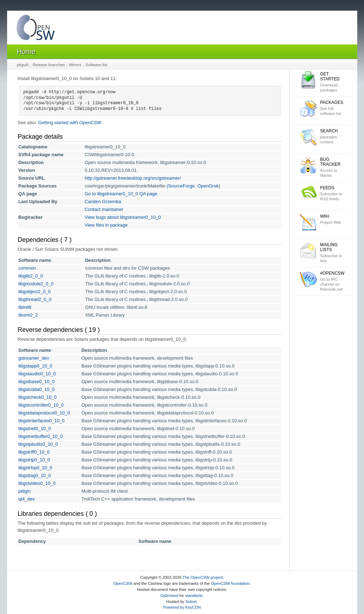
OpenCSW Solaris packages (36, 29)
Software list (97, 65)
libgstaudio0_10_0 (37, 374)
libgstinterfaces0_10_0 (42, 421)
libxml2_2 (28, 315)
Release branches (49, 65)
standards (194, 596)
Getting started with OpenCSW (70, 123)
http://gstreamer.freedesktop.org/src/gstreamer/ (133, 178)
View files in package (106, 225)
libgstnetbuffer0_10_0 (41, 436)
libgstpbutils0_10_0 (38, 444)
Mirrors (75, 65)
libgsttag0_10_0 (35, 475)
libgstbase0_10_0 (37, 382)
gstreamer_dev (34, 358)
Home (26, 52)
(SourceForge (180, 186)
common (27, 268)
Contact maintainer (104, 209)
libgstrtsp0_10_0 (35, 468)
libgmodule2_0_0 (36, 284)
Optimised (169, 596)
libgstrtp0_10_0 (34, 460)
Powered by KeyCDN (182, 607)
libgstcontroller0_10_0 (41, 405)
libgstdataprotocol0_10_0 (44, 413)
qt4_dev (27, 499)
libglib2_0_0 (31, 276)
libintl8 (25, 307)
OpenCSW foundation (230, 583)
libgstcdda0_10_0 (37, 389)
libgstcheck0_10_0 (38, 397)
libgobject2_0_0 (35, 292)
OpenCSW (123, 583)
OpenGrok (208, 186)
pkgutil (23, 65)
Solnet (191, 602)
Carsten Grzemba (103, 202)
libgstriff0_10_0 (34, 452)
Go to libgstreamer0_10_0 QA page (121, 194)
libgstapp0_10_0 (35, 366)
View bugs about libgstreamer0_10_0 (123, 217)
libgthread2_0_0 (35, 299)
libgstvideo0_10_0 (37, 483)
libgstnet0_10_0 (35, 428)
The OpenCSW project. (203, 577)
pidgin (25, 491)
